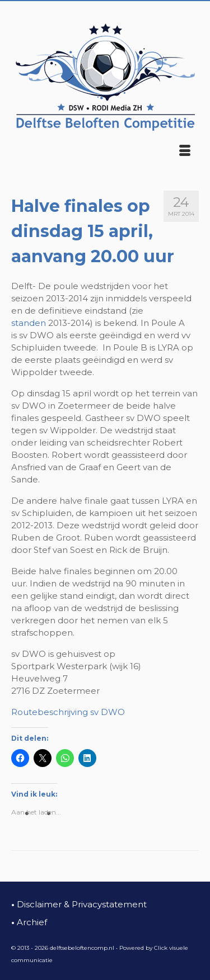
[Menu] (185, 152)
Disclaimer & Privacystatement (79, 904)
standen (29, 323)
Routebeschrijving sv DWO (68, 712)
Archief (29, 922)
